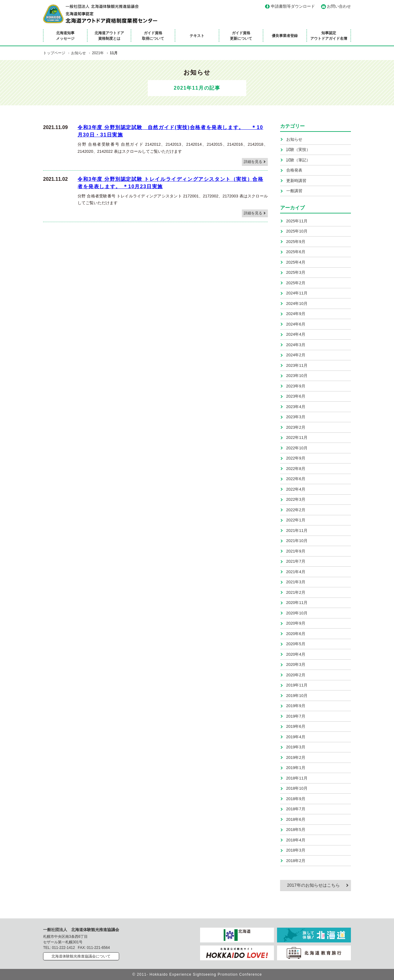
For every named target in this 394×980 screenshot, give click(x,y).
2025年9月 (296, 242)
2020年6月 (296, 634)
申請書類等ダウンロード (293, 6)
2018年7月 (296, 809)
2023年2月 (296, 427)
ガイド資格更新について (241, 36)
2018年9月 (296, 799)
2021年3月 (296, 582)
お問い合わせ (339, 6)
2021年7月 (296, 561)
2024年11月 (297, 293)
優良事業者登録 (285, 36)
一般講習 (294, 191)
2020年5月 (296, 644)
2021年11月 (297, 530)
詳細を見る (253, 162)
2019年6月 (296, 726)
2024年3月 (296, 345)
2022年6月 (296, 479)
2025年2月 (296, 283)
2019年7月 (296, 716)
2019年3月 (296, 747)
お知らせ (294, 139)
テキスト (197, 36)
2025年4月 (296, 262)
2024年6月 (296, 324)
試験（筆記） (298, 160)
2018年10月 (297, 788)
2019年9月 (296, 706)
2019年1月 (296, 768)
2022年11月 (297, 437)
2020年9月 (296, 623)
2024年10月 (297, 304)
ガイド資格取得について (153, 36)
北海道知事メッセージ (65, 36)
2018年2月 (296, 861)
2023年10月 (297, 376)
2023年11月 (297, 365)
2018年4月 (296, 840)
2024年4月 (296, 334)
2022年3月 (296, 499)
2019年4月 (296, 737)
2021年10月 (297, 541)
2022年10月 (297, 448)
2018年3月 (296, 850)
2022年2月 (296, 510)
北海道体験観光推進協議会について (81, 956)
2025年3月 (296, 272)
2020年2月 (296, 675)
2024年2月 (296, 355)
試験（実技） (298, 150)
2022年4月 (296, 489)
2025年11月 (297, 221)
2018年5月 (296, 830)
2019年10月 (297, 696)
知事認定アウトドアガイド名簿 (329, 36)
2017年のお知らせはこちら (313, 885)
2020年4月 (296, 654)
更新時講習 (296, 181)
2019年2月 (296, 757)
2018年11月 (297, 778)
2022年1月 (296, 520)
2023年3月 (296, 417)
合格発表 (294, 170)
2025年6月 (296, 252)
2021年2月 (296, 592)
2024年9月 (296, 314)
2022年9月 (296, 458)
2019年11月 (297, 685)
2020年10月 (297, 613)
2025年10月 (297, 231)
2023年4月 (296, 407)
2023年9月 (296, 386)
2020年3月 (296, 664)
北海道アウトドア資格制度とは (109, 36)
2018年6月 (296, 819)
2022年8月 (296, 469)
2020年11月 (297, 603)
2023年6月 (296, 396)
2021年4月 (296, 572)
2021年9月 (296, 551)
